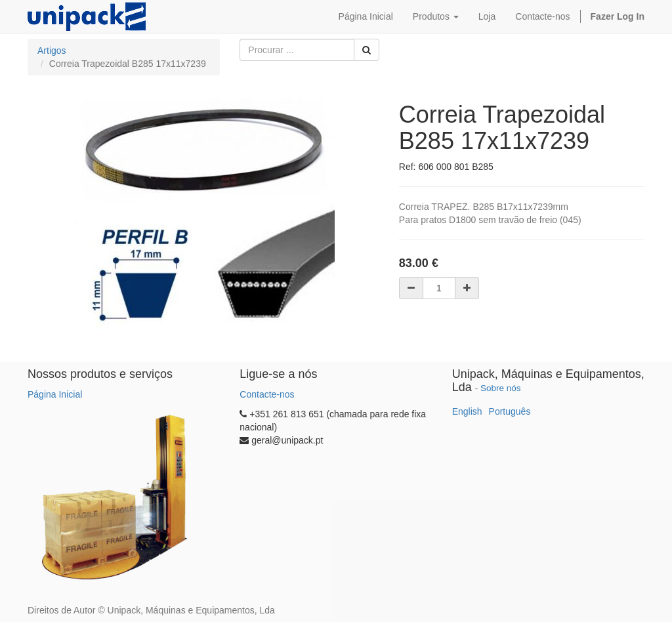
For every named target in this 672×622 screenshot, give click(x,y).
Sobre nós (501, 388)
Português (510, 411)
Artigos (52, 51)
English (467, 411)
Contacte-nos (267, 394)
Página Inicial (55, 394)
